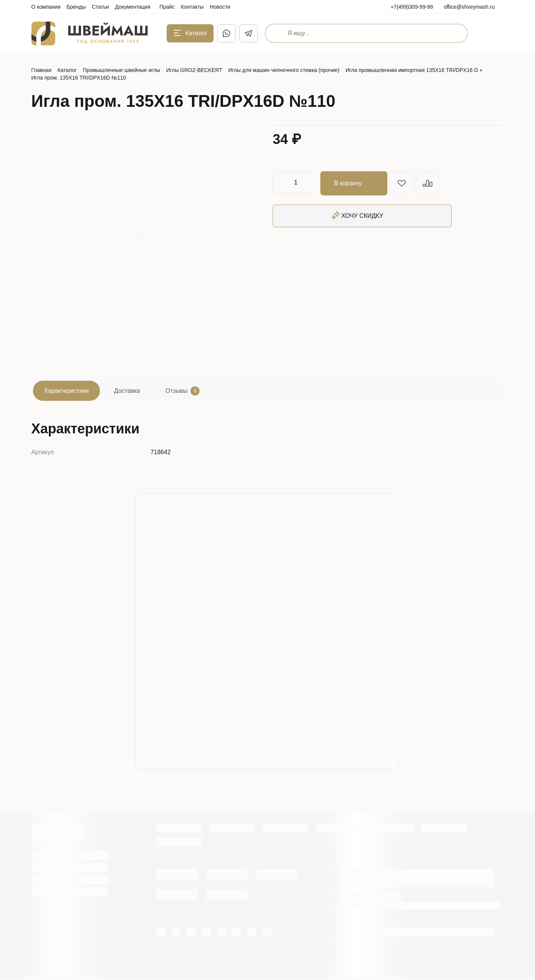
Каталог (67, 70)
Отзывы (195, 392)
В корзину (355, 183)
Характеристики (69, 392)
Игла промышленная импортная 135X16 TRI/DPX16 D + (414, 70)
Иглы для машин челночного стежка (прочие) (284, 70)
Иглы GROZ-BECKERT (194, 70)
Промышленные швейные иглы (122, 70)
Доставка (135, 392)
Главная (41, 70)
